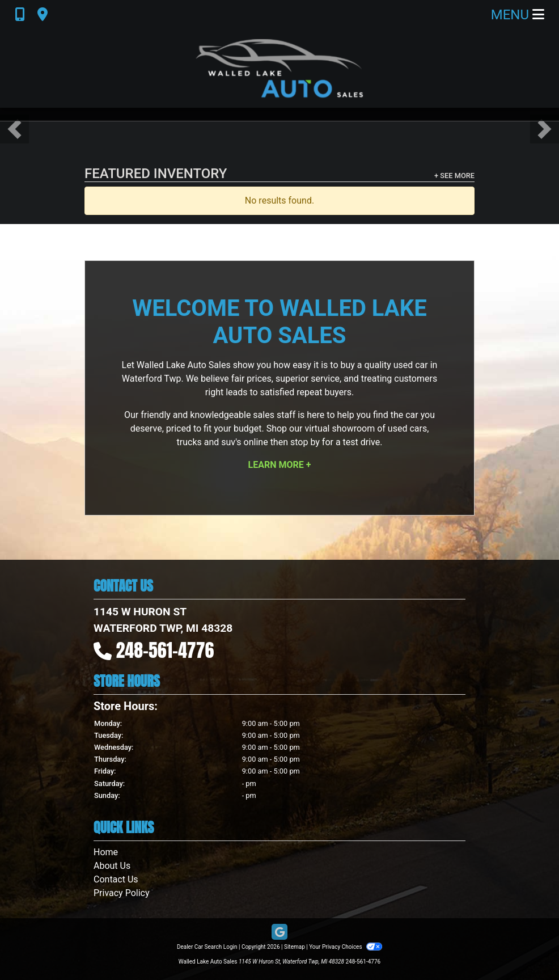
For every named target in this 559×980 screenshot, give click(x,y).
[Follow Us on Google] (279, 933)
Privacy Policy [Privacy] (122, 893)
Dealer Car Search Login (207, 947)
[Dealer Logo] (279, 69)
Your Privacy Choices (346, 947)
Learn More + (280, 465)
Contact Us (116, 879)
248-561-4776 (165, 650)
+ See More (454, 176)
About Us (112, 866)
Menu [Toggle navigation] (518, 15)
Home (106, 852)
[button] (14, 129)
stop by (305, 442)
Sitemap (295, 947)
